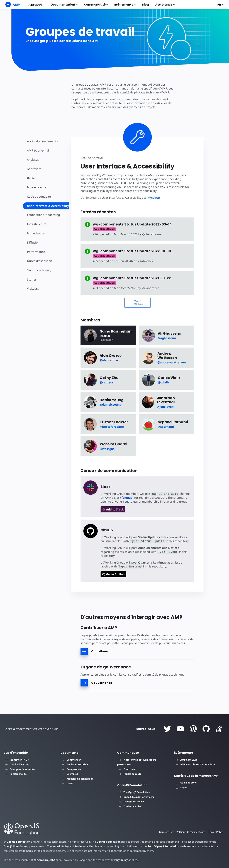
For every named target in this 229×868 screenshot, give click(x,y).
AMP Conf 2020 (186, 760)
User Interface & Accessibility (48, 206)
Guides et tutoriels (75, 764)
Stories (32, 279)
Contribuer (127, 769)
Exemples (70, 774)
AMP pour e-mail (38, 150)
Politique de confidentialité (190, 832)
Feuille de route (130, 774)
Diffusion (33, 242)
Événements (125, 5)
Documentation (64, 5)
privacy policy (117, 860)
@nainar (153, 198)
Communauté (96, 5)
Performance (36, 252)
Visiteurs (33, 289)
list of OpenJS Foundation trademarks (159, 846)
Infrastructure (36, 224)
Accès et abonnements (42, 141)
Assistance (165, 5)
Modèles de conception (78, 779)
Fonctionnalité (16, 774)
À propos (36, 5)
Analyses (33, 160)
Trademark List (130, 806)
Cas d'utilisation (17, 764)
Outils (68, 783)
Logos (182, 787)
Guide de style (186, 783)
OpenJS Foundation (18, 842)
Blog (145, 5)
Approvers (34, 169)
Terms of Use (165, 832)
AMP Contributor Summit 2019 (195, 764)
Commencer (72, 760)
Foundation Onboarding (43, 215)
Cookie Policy (215, 832)
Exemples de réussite (20, 769)
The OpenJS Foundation (134, 792)
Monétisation (36, 233)
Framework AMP (17, 760)
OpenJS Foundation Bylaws (136, 797)
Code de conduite (39, 197)
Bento (31, 178)
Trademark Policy (131, 802)
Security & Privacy (39, 270)
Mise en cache (36, 187)
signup (127, 498)
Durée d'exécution (39, 261)
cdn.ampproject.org (45, 860)
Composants (72, 769)
